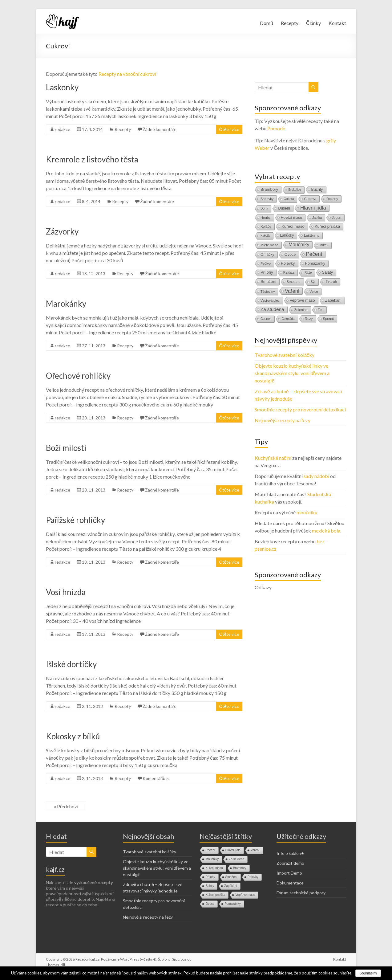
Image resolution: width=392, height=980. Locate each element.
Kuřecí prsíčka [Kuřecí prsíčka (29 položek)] (327, 226)
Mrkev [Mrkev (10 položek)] (324, 245)
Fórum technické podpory (301, 893)
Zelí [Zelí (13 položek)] (321, 310)
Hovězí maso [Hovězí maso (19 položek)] (291, 218)
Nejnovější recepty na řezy (283, 420)
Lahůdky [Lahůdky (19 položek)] (287, 235)
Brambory (240, 868)
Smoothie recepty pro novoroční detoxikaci (300, 409)
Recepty (290, 23)
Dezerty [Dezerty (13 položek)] (332, 199)
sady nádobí (316, 476)
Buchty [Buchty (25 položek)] (317, 190)
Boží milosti (66, 448)
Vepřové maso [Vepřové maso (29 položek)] (302, 300)
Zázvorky (62, 231)
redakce (63, 129)
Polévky (253, 877)
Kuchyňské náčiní (273, 458)
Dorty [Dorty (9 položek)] (264, 208)
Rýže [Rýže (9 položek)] (308, 273)
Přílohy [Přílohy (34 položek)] (267, 272)
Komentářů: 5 (156, 778)
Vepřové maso (245, 895)
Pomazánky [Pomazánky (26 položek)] (315, 263)
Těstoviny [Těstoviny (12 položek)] (268, 292)
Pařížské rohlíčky (76, 520)
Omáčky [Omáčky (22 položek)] (267, 255)
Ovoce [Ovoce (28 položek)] (290, 254)
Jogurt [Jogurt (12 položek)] (337, 218)
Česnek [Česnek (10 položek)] (266, 319)
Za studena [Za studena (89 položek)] (272, 309)
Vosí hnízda (66, 592)
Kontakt (337, 23)
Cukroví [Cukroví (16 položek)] (310, 199)
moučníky (307, 512)
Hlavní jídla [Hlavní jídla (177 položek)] (313, 208)
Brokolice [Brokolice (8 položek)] (295, 190)
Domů (267, 23)
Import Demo (289, 873)
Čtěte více (229, 129)
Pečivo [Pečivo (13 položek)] (266, 263)
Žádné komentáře (160, 129)
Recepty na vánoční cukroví (127, 74)
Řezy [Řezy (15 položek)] (309, 319)
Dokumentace (290, 883)
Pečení (210, 850)
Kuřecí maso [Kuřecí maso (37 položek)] (293, 226)
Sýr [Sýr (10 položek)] (313, 282)
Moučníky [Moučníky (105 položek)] (299, 245)
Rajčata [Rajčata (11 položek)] (289, 272)
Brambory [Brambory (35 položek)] (269, 189)
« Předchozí (66, 806)
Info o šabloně (290, 853)
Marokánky (66, 304)
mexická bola (326, 531)
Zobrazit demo (290, 863)
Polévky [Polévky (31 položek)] (288, 263)
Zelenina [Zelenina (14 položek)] (301, 310)
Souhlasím (368, 973)
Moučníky (212, 859)
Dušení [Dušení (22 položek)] (284, 208)
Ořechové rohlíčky (78, 376)
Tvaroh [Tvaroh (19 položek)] (331, 282)
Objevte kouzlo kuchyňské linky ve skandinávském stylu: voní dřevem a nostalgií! (292, 373)
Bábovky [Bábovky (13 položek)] (267, 199)
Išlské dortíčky (71, 664)
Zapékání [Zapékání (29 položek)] (333, 300)
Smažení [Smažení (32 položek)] (268, 282)
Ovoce (210, 904)
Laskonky (62, 87)
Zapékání (231, 886)
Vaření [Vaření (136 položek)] (292, 291)
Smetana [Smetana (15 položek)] (293, 282)
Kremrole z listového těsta (92, 159)
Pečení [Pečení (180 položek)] (314, 254)
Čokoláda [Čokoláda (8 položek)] (288, 319)
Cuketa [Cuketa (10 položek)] (289, 199)
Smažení (231, 877)
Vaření (255, 850)
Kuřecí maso (214, 868)
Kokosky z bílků (73, 736)
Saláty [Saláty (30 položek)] (327, 272)
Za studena (236, 859)
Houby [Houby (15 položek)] (266, 218)
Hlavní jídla (233, 850)
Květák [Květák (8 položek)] (265, 236)
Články (314, 23)
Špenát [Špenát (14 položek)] (329, 319)
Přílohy (210, 877)
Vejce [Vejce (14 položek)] (314, 292)
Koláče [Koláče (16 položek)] (266, 227)
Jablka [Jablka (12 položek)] (317, 218)
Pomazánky (232, 904)
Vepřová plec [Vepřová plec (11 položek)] (270, 300)
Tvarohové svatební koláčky (285, 355)
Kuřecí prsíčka (215, 895)
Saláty (210, 886)
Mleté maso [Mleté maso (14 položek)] (269, 245)
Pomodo (276, 128)
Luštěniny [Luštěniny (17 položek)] (312, 235)
